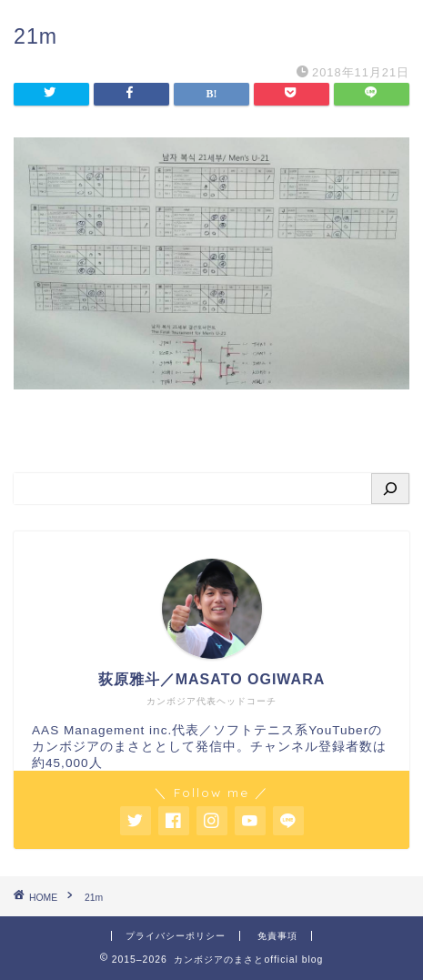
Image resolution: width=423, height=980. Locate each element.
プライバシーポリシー (176, 936)
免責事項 (277, 936)
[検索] (390, 489)
